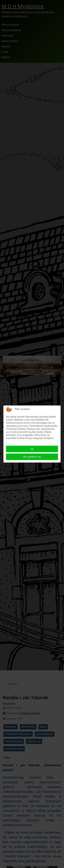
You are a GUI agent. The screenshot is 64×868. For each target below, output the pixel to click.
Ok (32, 449)
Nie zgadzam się (32, 457)
